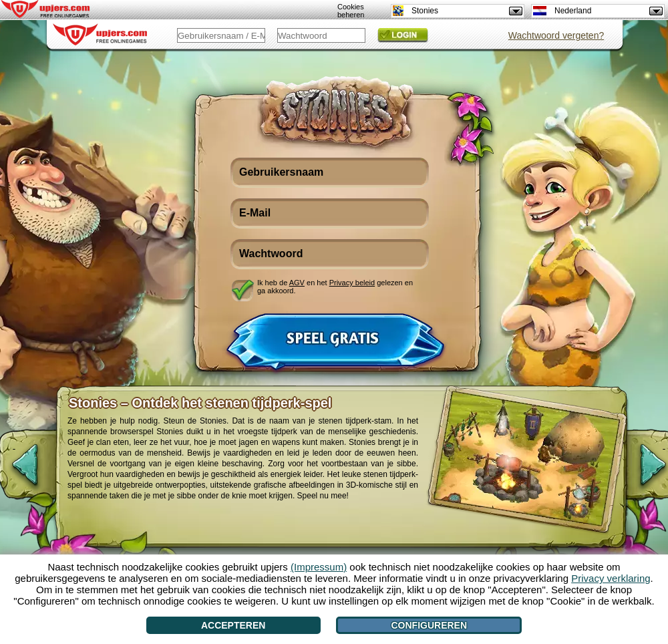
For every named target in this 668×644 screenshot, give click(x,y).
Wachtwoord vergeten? (556, 35)
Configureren (429, 625)
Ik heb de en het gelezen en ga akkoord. (335, 287)
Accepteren (233, 625)
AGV (297, 283)
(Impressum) (319, 567)
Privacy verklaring (611, 578)
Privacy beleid (352, 283)
